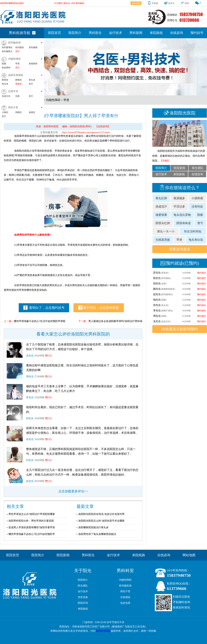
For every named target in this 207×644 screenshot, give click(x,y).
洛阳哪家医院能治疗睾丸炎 (93, 527)
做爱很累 (161, 215)
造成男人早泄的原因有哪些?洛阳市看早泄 (32, 527)
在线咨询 (177, 33)
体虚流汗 (161, 207)
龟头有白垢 (196, 240)
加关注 (169, 3)
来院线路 (139, 555)
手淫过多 (179, 207)
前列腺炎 (20, 47)
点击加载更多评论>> (73, 491)
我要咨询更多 (180, 249)
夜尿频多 (179, 198)
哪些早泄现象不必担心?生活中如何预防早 (32, 534)
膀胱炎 (19, 80)
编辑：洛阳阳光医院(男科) (77, 126)
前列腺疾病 (14, 43)
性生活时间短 (193, 231)
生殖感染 (125, 597)
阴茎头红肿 (163, 223)
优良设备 (83, 597)
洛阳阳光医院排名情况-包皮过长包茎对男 (101, 514)
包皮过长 (6, 96)
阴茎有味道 (184, 223)
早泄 (17, 64)
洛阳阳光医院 (103, 631)
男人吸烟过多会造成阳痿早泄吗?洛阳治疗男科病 (115, 321)
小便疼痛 (197, 198)
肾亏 (200, 223)
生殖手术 (13, 91)
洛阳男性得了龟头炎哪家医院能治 (97, 534)
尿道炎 (19, 84)
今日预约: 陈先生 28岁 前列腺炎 (69, 3)
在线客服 (136, 3)
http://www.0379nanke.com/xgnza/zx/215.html (86, 132)
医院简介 (75, 33)
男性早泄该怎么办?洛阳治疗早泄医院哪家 (32, 514)
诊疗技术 (116, 33)
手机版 (153, 3)
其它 (17, 51)
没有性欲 (197, 207)
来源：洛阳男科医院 (47, 126)
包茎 (17, 96)
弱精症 (19, 112)
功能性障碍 (14, 59)
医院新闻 (179, 168)
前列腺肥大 (7, 51)
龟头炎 (5, 84)
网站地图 (189, 555)
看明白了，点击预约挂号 (44, 308)
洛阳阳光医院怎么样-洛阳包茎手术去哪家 (101, 521)
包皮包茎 (125, 603)
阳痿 (4, 64)
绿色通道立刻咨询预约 (180, 329)
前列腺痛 (33, 47)
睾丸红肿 (161, 198)
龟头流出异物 (182, 215)
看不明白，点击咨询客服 (99, 308)
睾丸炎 (32, 80)
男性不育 (13, 108)
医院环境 (83, 603)
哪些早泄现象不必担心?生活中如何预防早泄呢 (40, 321)
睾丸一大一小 (166, 231)
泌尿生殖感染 (16, 75)
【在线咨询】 (103, 126)
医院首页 (55, 33)
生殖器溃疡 (163, 240)
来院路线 (156, 33)
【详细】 (165, 161)
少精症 (5, 112)
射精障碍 (33, 64)
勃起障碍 (6, 68)
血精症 (32, 112)
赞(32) (48, 356)
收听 (185, 3)
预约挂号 (197, 33)
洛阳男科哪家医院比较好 (12, 3)
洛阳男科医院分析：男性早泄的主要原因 (31, 521)
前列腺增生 (7, 47)
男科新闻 (136, 33)
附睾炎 (5, 80)
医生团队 (198, 168)
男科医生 (95, 33)
